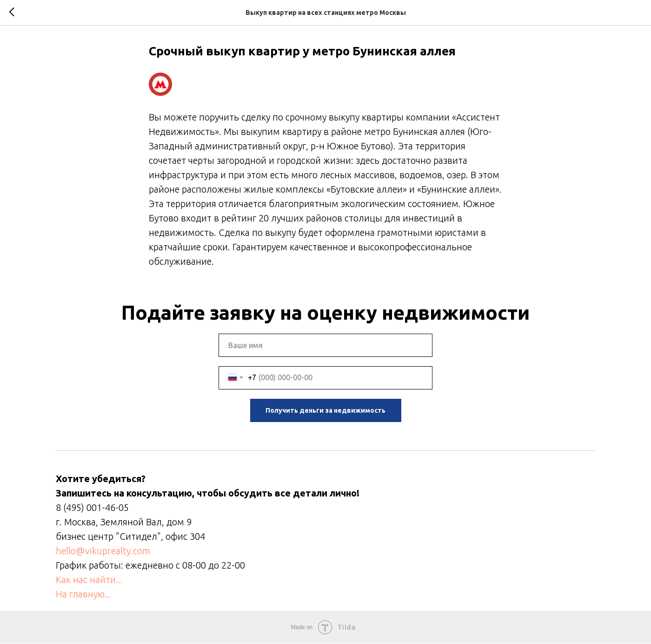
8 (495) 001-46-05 (92, 508)
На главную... (84, 594)
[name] (325, 346)
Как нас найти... (89, 580)
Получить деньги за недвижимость (325, 411)
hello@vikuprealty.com (103, 551)
